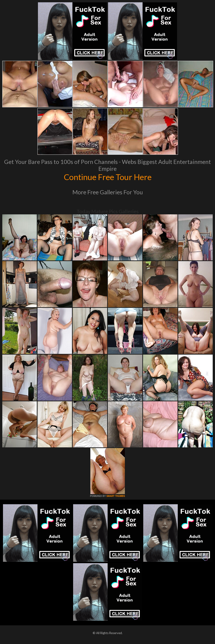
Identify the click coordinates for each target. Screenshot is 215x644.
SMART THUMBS (116, 496)
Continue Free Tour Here (108, 177)
